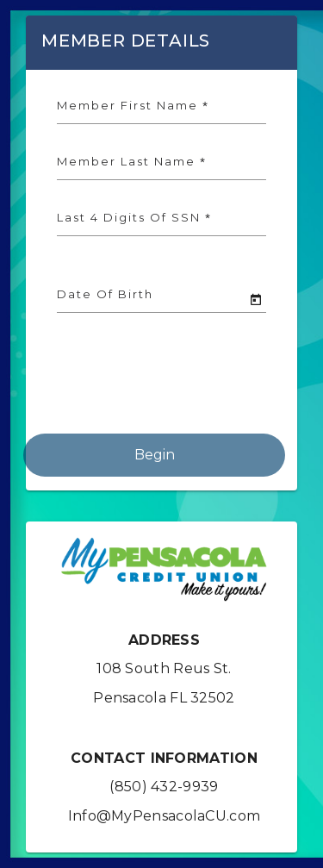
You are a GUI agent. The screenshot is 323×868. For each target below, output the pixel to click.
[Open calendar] (256, 300)
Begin (155, 455)
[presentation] (154, 384)
